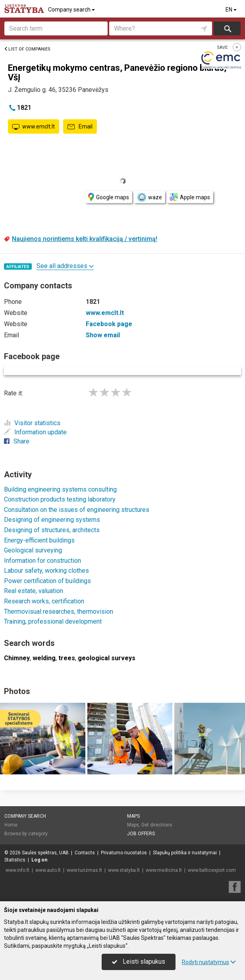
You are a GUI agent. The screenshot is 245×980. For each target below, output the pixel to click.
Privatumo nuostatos (124, 853)
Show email (103, 335)
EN (232, 10)
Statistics (15, 860)
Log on (39, 860)
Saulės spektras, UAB (45, 853)
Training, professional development (53, 621)
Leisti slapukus (139, 962)
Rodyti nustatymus (209, 962)
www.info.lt (17, 870)
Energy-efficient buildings (39, 540)
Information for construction (42, 561)
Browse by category (26, 834)
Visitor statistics (32, 423)
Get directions (157, 825)
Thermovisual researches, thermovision (59, 612)
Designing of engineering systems (52, 520)
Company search (72, 10)
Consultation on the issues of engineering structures (77, 510)
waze (149, 197)
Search (227, 28)
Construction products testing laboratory (60, 499)
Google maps (109, 197)
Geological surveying (33, 550)
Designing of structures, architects (52, 530)
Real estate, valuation (34, 591)
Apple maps (190, 197)
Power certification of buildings (47, 581)
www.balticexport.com (212, 870)
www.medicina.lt (164, 870)
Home (11, 825)
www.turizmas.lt (84, 870)
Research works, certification (44, 601)
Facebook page (109, 324)
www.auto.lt (48, 870)
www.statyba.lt (124, 870)
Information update (35, 432)
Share (17, 441)
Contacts (85, 853)
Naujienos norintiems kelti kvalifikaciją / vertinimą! (85, 239)
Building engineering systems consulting (60, 489)
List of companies (27, 49)
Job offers (141, 834)
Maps (133, 816)
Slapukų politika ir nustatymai (185, 853)
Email (80, 127)
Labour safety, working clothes (46, 571)
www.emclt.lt (34, 127)
